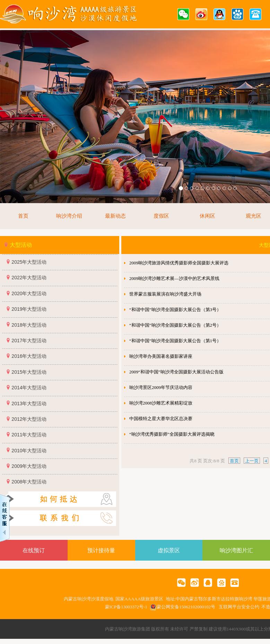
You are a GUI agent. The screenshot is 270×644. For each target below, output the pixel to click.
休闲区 (207, 216)
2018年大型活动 (29, 325)
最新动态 (115, 216)
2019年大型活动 (29, 309)
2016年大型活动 (29, 356)
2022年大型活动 (29, 278)
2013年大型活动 (29, 403)
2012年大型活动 (29, 419)
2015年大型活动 (29, 372)
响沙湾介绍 (69, 216)
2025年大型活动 (29, 262)
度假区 (161, 216)
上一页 (252, 461)
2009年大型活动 (29, 466)
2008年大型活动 (29, 482)
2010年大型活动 (29, 451)
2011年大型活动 (29, 435)
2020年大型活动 (29, 293)
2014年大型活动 (29, 388)
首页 (23, 216)
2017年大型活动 (29, 341)
